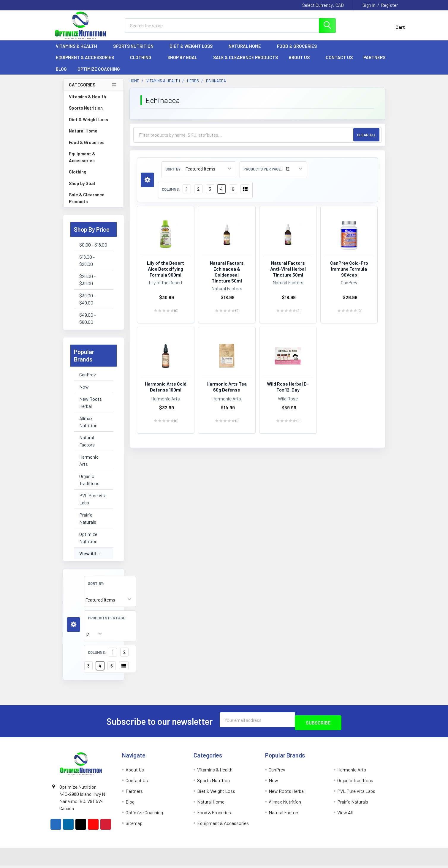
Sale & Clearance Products (246, 63)
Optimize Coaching (99, 74)
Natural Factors (87, 446)
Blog (61, 74)
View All (88, 559)
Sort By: (96, 589)
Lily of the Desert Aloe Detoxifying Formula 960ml (166, 274)
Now (84, 392)
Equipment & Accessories (88, 63)
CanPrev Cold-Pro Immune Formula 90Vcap (349, 274)
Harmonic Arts (89, 466)
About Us (302, 63)
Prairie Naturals (88, 524)
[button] (73, 630)
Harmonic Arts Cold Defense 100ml (166, 392)
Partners (377, 63)
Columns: (97, 658)
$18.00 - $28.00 (87, 266)
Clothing (143, 63)
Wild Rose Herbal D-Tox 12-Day (288, 392)
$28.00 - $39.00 (87, 285)
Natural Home (247, 51)
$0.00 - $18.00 (93, 250)
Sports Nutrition (136, 51)
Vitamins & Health (79, 51)
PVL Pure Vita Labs (93, 504)
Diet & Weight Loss (194, 51)
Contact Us (339, 63)
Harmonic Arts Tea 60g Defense (227, 392)
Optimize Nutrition (88, 543)
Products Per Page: (107, 623)
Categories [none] (82, 90)
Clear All (366, 140)
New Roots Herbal (91, 408)
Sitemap (134, 825)
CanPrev (88, 380)
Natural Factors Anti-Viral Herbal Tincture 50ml (288, 274)
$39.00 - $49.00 (87, 304)
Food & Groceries (300, 51)
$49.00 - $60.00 (88, 324)
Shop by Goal (185, 63)
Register (389, 5)
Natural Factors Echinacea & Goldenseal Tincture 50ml (227, 277)
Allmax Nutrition (88, 427)
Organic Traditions (89, 485)
